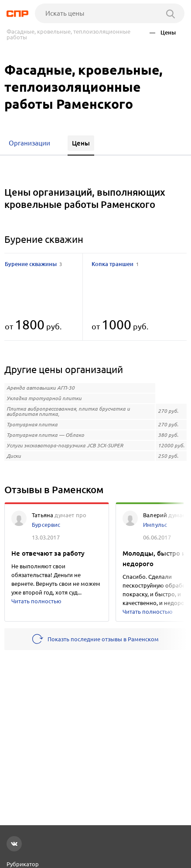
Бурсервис (46, 525)
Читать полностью (36, 601)
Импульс (155, 525)
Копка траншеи (115, 264)
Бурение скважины (33, 264)
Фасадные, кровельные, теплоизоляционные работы (68, 35)
